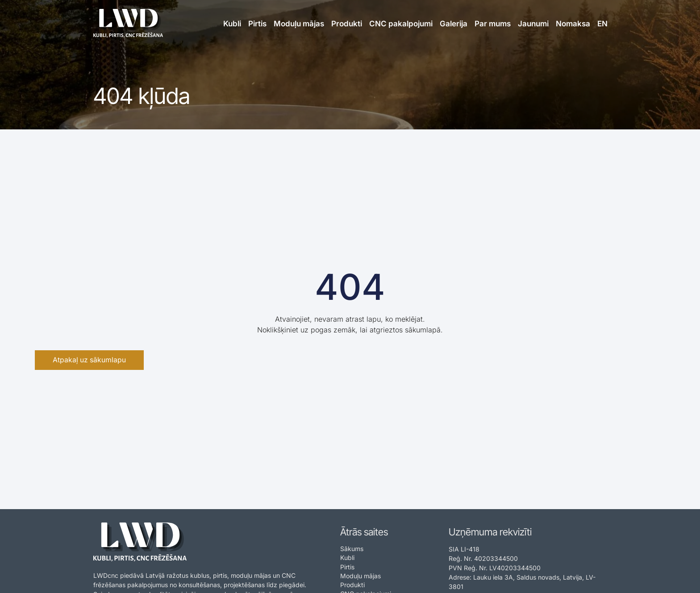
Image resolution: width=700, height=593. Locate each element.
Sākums (352, 549)
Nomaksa (573, 24)
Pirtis (257, 24)
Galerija (454, 24)
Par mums (493, 24)
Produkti (347, 24)
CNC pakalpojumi (401, 24)
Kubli (232, 24)
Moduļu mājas (299, 24)
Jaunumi (533, 24)
